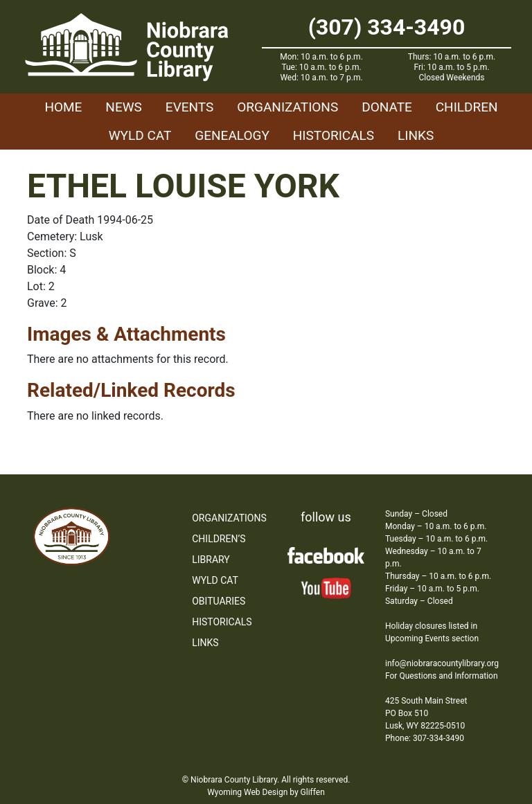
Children (467, 107)
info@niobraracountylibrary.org (442, 663)
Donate (387, 107)
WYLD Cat (140, 135)
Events (189, 107)
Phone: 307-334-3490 (425, 738)
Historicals (334, 135)
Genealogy (232, 135)
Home (63, 107)
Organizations (287, 107)
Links (416, 135)
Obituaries (219, 601)
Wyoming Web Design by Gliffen (266, 792)
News (124, 107)
